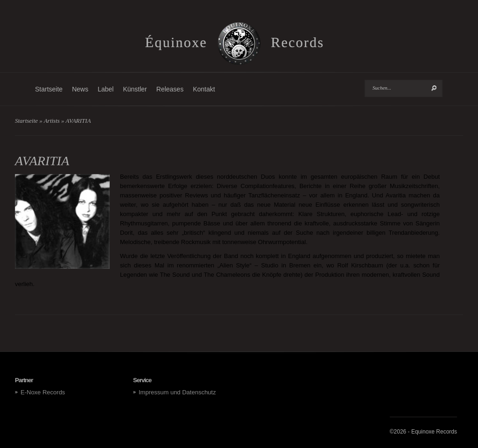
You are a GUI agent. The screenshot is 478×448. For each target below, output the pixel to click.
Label (105, 89)
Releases (170, 89)
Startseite (49, 89)
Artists (52, 121)
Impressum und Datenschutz (177, 392)
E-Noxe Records (43, 392)
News (80, 89)
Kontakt (204, 89)
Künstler (135, 89)
